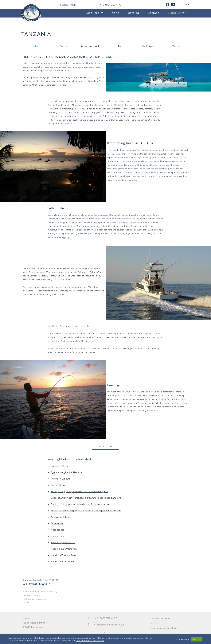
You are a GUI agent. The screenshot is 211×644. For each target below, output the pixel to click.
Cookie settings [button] (181, 639)
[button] (105, 447)
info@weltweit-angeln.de (109, 625)
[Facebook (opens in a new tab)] (167, 5)
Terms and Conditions (164, 628)
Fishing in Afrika (59, 466)
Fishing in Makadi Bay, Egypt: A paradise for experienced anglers (86, 511)
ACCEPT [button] (197, 639)
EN (187, 5)
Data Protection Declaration (90, 641)
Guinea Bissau (58, 485)
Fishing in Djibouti (60, 479)
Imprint (155, 623)
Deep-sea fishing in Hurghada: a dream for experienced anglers (86, 498)
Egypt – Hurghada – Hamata (67, 472)
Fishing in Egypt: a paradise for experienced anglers (79, 491)
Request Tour (68, 5)
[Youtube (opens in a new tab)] (173, 5)
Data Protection (160, 618)
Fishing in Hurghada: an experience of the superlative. (80, 504)
